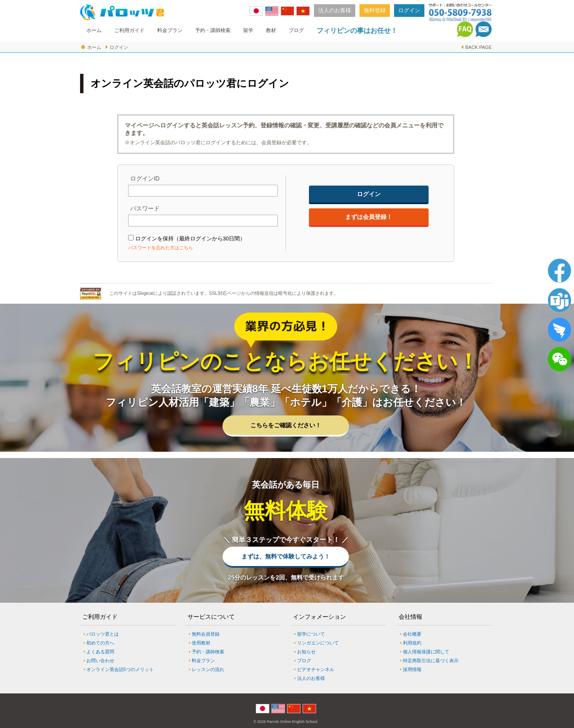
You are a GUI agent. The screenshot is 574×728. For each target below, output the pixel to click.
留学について (311, 634)
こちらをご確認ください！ (286, 425)
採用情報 (412, 669)
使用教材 (201, 643)
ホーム (94, 30)
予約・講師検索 (213, 30)
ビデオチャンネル (316, 669)
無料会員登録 (206, 634)
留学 (248, 30)
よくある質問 (100, 652)
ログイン (409, 10)
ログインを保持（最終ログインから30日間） (190, 239)
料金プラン (170, 30)
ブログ (296, 30)
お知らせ (306, 652)
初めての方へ (100, 643)
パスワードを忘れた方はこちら (161, 248)
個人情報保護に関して (426, 652)
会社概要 (412, 634)
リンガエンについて (318, 643)
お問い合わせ (100, 661)
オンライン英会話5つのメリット (120, 669)
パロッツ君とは (103, 634)
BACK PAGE (479, 47)
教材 (271, 30)
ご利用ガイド (129, 30)
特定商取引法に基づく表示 (431, 661)
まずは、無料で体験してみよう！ (286, 556)
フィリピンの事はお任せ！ (357, 31)
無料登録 (375, 10)
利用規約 (412, 643)
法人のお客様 (335, 10)
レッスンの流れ (208, 669)
